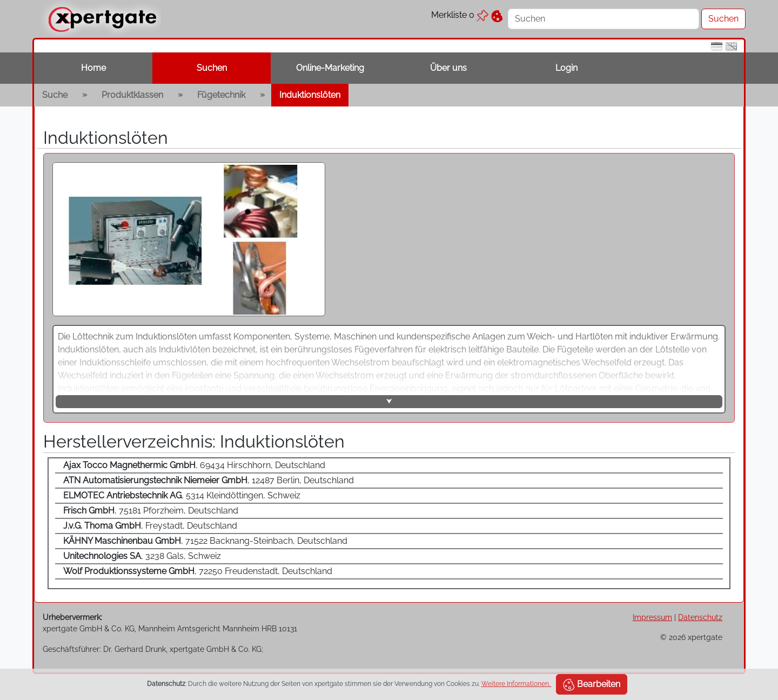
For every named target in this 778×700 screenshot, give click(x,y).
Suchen (212, 68)
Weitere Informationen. (517, 684)
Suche (55, 95)
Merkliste (460, 15)
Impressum (652, 617)
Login (566, 68)
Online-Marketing (330, 68)
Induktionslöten (310, 95)
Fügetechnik (221, 95)
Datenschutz (700, 617)
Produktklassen (132, 95)
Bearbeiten (592, 685)
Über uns (448, 68)
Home (93, 68)
